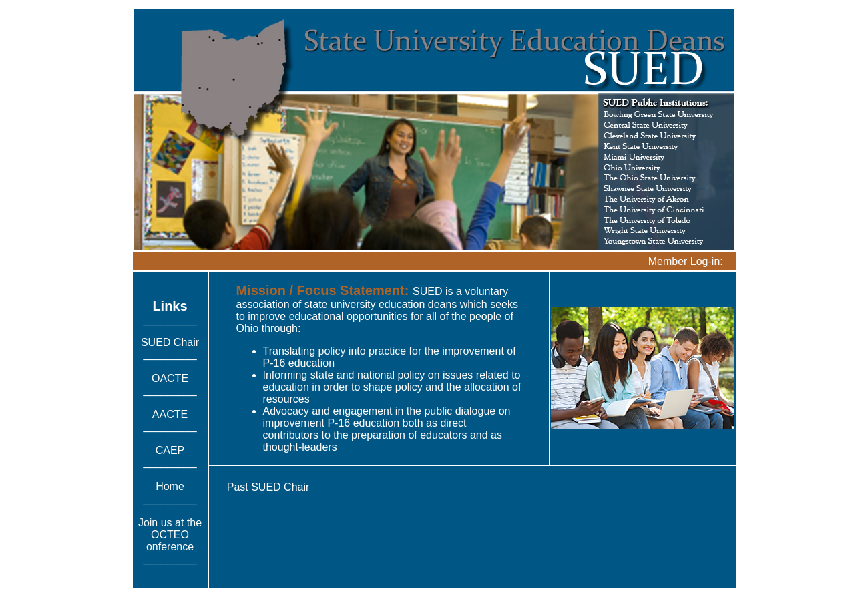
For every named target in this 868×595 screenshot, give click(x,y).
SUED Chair (170, 342)
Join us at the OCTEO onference (170, 535)
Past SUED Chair (268, 487)
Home (170, 486)
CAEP (170, 450)
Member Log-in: (686, 261)
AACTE (170, 414)
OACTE (170, 378)
